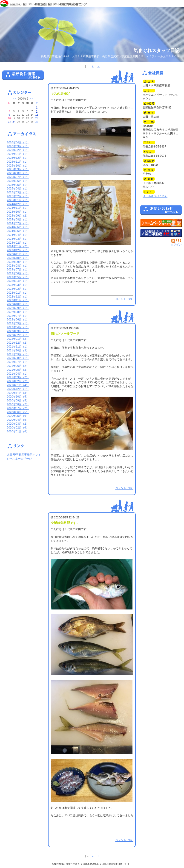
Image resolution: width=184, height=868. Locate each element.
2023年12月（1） (18, 250)
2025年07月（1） (18, 177)
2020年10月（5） (18, 397)
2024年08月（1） (18, 220)
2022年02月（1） (18, 335)
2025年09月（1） (18, 169)
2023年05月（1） (18, 277)
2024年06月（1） (18, 227)
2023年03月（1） (18, 285)
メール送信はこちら (155, 196)
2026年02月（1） (18, 150)
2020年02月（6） (18, 428)
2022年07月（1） (18, 316)
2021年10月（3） (18, 351)
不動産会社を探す (161, 233)
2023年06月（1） (18, 273)
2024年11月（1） (18, 208)
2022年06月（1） (18, 320)
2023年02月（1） (18, 289)
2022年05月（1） (18, 323)
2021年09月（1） (18, 354)
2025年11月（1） (18, 162)
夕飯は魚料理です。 (65, 523)
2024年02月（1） (18, 243)
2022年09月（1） (18, 308)
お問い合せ (161, 211)
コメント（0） (124, 299)
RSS (177, 241)
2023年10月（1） (18, 258)
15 (37, 115)
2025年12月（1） (18, 158)
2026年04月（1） (18, 142)
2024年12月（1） (18, 204)
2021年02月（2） (18, 381)
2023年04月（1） (18, 281)
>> (31, 99)
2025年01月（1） (18, 200)
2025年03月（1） (18, 192)
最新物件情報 (23, 77)
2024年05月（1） (18, 231)
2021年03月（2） (18, 377)
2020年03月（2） (18, 424)
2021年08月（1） (18, 358)
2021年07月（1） (18, 362)
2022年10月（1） (18, 304)
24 (14, 122)
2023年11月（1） (18, 254)
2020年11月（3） (18, 393)
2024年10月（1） (18, 212)
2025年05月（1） (18, 185)
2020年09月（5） (18, 401)
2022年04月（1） (18, 327)
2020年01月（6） (18, 431)
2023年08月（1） (18, 266)
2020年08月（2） (18, 404)
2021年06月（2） (18, 366)
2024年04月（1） (18, 235)
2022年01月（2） (18, 339)
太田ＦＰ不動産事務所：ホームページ (161, 223)
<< (15, 99)
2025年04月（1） (18, 189)
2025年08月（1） (18, 173)
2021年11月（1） (18, 347)
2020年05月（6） (18, 416)
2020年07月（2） (18, 408)
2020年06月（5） (18, 412)
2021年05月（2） (18, 370)
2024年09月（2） (18, 216)
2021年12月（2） (18, 343)
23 (9, 122)
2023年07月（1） (18, 270)
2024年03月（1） (18, 239)
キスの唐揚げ (60, 94)
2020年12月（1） (18, 389)
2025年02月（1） (18, 196)
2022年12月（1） (18, 297)
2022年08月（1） (18, 312)
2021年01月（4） (18, 385)
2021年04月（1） (18, 374)
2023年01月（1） (18, 293)
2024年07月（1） (18, 223)
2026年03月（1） (18, 146)
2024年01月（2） (18, 246)
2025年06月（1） (18, 181)
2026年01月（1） (18, 154)
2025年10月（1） (18, 166)
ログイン (176, 245)
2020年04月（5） (18, 420)
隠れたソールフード (65, 334)
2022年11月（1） (18, 300)
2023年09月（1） (18, 262)
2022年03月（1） (18, 331)
